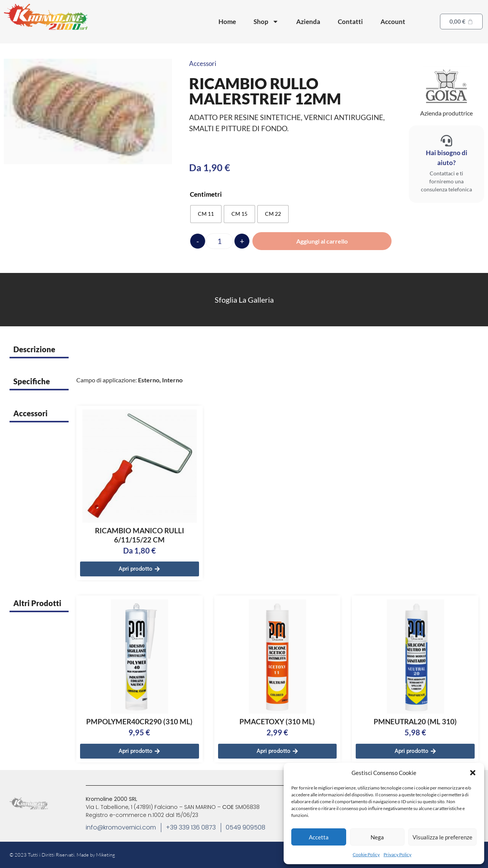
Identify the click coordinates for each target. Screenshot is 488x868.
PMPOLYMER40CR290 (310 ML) (139, 721)
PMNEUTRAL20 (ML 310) (415, 721)
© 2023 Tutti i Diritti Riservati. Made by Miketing (62, 855)
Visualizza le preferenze (442, 837)
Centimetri (206, 194)
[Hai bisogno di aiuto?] (446, 141)
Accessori (203, 63)
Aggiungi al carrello (322, 241)
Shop (266, 22)
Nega (377, 837)
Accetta (319, 837)
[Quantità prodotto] (219, 241)
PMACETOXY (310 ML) (277, 721)
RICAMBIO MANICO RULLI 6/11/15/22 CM (140, 535)
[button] (473, 773)
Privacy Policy (397, 854)
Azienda (308, 22)
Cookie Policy (366, 854)
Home (227, 22)
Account (393, 22)
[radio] (206, 214)
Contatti (350, 22)
